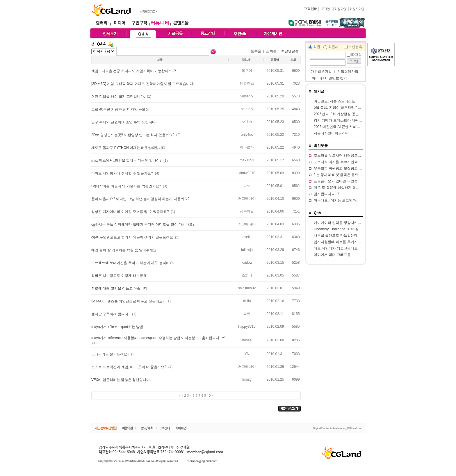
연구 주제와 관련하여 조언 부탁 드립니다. (124, 122)
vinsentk (247, 96)
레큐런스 (247, 83)
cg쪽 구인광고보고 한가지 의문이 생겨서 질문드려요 (133, 237)
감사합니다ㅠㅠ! (326, 194)
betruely (247, 109)
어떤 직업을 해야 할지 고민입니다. (119, 97)
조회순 (271, 51)
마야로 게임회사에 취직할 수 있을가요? (123, 173)
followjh (247, 250)
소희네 (247, 275)
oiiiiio (247, 301)
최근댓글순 (290, 51)
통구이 (247, 71)
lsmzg (247, 379)
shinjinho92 (247, 288)
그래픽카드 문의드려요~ (111, 354)
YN (247, 354)
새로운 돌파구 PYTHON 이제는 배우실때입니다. (129, 148)
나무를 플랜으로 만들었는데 (336, 236)
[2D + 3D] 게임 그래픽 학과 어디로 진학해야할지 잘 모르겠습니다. (143, 84)
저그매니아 (247, 199)
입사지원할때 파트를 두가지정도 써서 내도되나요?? (354, 242)
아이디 (317, 78)
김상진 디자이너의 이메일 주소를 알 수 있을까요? (131, 212)
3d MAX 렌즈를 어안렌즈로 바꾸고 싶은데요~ (128, 301)
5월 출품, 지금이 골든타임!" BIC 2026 (343, 108)
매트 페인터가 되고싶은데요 (336, 248)
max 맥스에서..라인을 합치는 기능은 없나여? (127, 161)
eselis (247, 237)
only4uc (247, 135)
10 (209, 395)
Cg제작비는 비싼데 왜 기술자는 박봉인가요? (127, 186)
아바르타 (247, 147)
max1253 (247, 160)
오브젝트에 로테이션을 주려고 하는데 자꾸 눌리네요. (133, 263)
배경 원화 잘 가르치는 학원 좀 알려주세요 (124, 250)
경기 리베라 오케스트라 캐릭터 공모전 (344, 120)
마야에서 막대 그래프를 (332, 255)
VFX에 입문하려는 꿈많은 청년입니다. (121, 380)
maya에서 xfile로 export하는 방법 (117, 327)
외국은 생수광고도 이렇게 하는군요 (119, 276)
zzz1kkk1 (247, 122)
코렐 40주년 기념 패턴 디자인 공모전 (120, 109)
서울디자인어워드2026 (332, 133)
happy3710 (247, 327)
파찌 (247, 314)
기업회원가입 (348, 72)
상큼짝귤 (247, 211)
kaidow (247, 263)
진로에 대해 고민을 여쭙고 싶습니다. (120, 288)
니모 (247, 186)
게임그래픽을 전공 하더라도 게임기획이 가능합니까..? (134, 71)
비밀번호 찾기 (336, 78)
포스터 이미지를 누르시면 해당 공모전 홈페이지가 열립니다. (361, 162)
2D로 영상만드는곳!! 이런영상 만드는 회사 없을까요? (133, 135)
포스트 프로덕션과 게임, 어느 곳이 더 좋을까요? (129, 367)
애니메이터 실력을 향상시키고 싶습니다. (345, 223)
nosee (247, 340)
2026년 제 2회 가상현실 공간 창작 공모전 (346, 114)
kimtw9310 (247, 173)
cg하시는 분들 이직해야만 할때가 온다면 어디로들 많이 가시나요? (143, 224)
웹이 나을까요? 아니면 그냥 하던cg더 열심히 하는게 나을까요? (140, 199)
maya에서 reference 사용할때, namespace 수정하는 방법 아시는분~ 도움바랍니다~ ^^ (158, 338)
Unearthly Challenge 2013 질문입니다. (344, 229)
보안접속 (355, 47)
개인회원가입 (321, 72)
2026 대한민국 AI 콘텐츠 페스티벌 (340, 127)
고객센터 (311, 9)
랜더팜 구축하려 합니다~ (111, 314)
